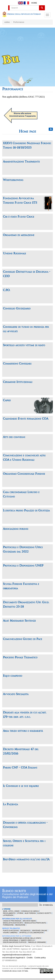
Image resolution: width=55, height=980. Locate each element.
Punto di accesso (11, 930)
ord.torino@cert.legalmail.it (14, 958)
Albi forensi (30, 913)
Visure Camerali (10, 933)
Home (34, 3)
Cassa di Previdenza (12, 921)
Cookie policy (40, 958)
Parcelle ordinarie (37, 942)
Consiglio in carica (30, 911)
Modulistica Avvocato (13, 923)
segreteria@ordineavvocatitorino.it (17, 955)
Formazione (8, 925)
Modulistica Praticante (35, 923)
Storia (20, 913)
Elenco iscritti (14, 891)
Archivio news (29, 921)
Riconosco (26, 930)
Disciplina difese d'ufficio (15, 942)
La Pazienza (8, 915)
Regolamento (9, 913)
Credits (30, 958)
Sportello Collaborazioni (31, 933)
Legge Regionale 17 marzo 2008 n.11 (19, 940)
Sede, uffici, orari (11, 911)
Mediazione (20, 925)
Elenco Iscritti (44, 913)
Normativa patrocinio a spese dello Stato (22, 938)
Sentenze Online (40, 930)
